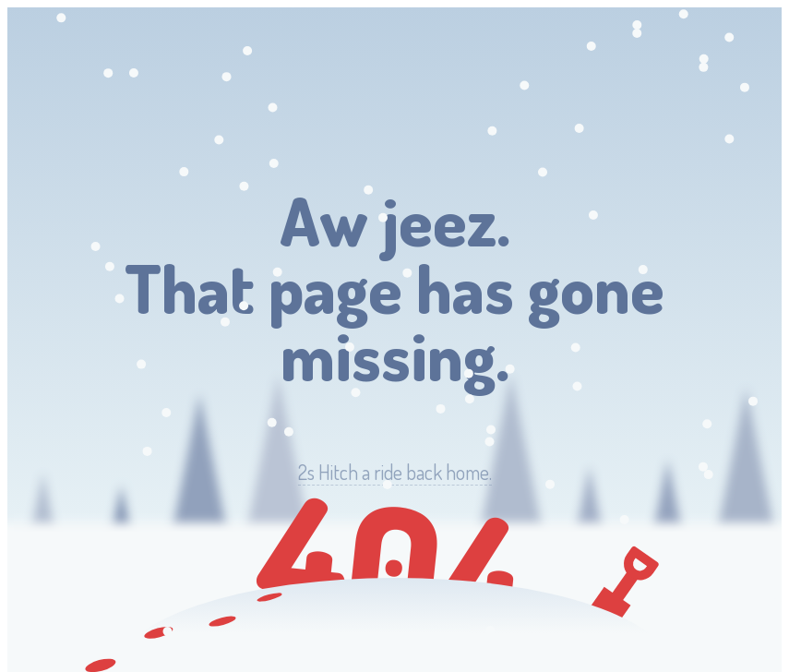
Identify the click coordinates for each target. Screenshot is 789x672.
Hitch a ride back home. (395, 472)
